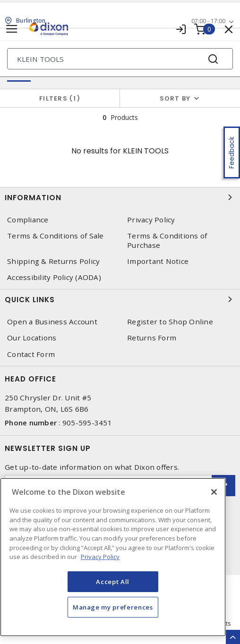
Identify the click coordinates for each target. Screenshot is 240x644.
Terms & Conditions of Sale (56, 236)
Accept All (113, 582)
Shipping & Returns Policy (53, 261)
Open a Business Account (52, 322)
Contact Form (31, 354)
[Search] (120, 59)
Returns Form (152, 338)
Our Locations (32, 338)
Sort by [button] (175, 98)
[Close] (214, 492)
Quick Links (120, 299)
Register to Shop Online (170, 322)
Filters (60, 98)
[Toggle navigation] (12, 29)
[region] (113, 557)
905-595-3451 (87, 423)
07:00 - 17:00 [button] (208, 21)
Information (120, 197)
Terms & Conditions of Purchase (167, 240)
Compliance (28, 220)
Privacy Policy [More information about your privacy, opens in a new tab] (100, 557)
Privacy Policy (151, 220)
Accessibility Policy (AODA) (54, 277)
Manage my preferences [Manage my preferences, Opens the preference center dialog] (113, 607)
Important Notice (158, 261)
